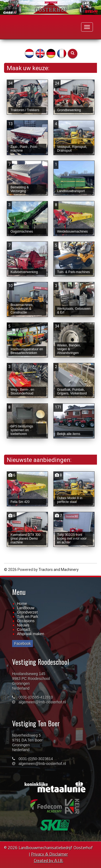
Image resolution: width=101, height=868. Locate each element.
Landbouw (26, 608)
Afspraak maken (31, 634)
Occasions (26, 621)
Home (22, 604)
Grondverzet (27, 612)
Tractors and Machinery (59, 570)
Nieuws (23, 625)
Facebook (22, 644)
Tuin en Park (28, 617)
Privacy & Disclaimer (49, 854)
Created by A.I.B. (49, 860)
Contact (23, 629)
